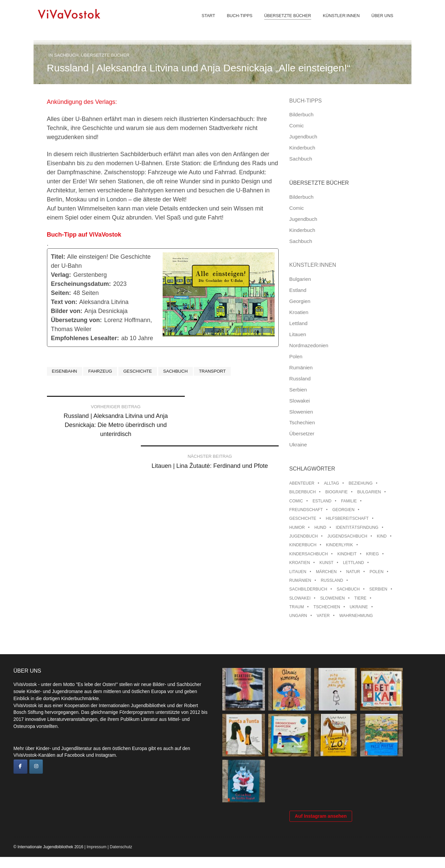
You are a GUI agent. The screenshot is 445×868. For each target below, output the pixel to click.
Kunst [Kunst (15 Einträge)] (326, 563)
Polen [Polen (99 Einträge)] (376, 572)
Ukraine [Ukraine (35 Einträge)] (359, 607)
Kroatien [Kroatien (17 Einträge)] (300, 563)
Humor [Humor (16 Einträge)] (297, 528)
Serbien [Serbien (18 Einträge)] (378, 589)
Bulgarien (300, 279)
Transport (212, 371)
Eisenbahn (65, 371)
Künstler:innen (339, 20)
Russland (300, 379)
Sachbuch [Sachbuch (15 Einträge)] (348, 589)
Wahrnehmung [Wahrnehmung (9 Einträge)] (356, 616)
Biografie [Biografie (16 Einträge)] (337, 492)
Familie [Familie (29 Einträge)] (349, 501)
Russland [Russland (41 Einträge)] (332, 580)
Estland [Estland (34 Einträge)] (322, 501)
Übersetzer (302, 433)
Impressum (96, 858)
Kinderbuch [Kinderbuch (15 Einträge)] (303, 545)
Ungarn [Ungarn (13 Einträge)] (298, 616)
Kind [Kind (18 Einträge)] (382, 536)
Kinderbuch (302, 148)
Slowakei (300, 401)
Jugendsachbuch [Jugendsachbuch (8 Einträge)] (347, 536)
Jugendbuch (303, 137)
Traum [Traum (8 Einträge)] (297, 607)
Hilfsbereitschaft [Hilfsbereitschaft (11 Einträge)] (347, 518)
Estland (298, 290)
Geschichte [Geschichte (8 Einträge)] (303, 518)
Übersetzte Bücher (285, 20)
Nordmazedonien (309, 345)
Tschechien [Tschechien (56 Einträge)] (327, 607)
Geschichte (138, 371)
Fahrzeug (100, 371)
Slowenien (301, 412)
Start (206, 20)
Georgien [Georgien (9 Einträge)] (343, 510)
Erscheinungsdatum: (81, 284)
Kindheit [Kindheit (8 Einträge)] (347, 554)
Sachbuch (66, 55)
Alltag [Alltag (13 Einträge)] (331, 483)
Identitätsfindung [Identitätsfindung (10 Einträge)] (357, 528)
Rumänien (301, 367)
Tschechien (302, 422)
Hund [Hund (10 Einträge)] (320, 528)
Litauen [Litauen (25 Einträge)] (298, 572)
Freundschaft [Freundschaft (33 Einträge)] (306, 510)
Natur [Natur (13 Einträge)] (353, 572)
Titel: (58, 257)
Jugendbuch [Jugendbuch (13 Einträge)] (304, 536)
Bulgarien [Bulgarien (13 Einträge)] (369, 492)
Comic (297, 126)
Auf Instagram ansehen (321, 827)
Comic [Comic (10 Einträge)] (296, 501)
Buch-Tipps (237, 20)
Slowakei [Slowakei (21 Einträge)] (300, 598)
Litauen (298, 334)
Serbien (298, 390)
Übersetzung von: (76, 320)
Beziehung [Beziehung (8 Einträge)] (361, 483)
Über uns (380, 20)
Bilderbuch (301, 114)
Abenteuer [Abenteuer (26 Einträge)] (302, 483)
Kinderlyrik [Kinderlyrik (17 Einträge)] (340, 545)
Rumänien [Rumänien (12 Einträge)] (300, 580)
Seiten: (61, 293)
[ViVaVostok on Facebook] (20, 767)
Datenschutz (121, 858)
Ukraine (298, 445)
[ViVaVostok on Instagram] (36, 767)
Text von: (64, 302)
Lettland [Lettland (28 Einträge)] (354, 563)
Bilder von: (67, 311)
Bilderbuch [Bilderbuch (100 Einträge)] (303, 492)
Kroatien (299, 312)
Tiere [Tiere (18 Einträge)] (360, 598)
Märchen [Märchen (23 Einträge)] (326, 572)
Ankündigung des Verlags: (83, 102)
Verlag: (61, 275)
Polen (296, 356)
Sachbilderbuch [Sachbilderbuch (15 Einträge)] (308, 589)
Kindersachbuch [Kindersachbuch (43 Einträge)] (309, 554)
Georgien (300, 301)
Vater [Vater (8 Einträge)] (323, 616)
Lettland (298, 323)
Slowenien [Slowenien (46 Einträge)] (332, 598)
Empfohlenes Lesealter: (85, 338)
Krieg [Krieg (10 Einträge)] (373, 554)
